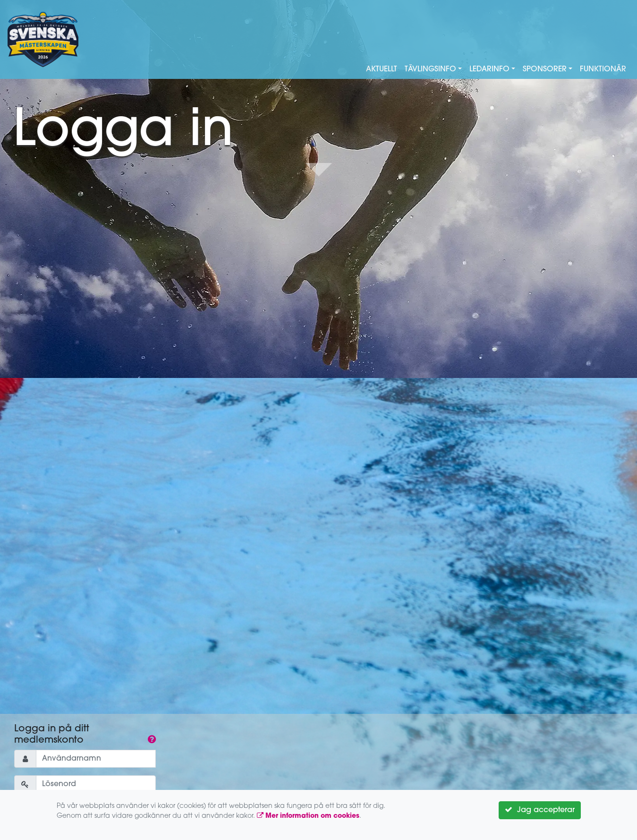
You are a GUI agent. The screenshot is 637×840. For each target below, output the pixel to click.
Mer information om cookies (308, 816)
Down (319, 171)
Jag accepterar (540, 810)
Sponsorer (545, 69)
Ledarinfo (489, 69)
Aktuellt (382, 69)
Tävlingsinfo (430, 69)
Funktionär (603, 69)
